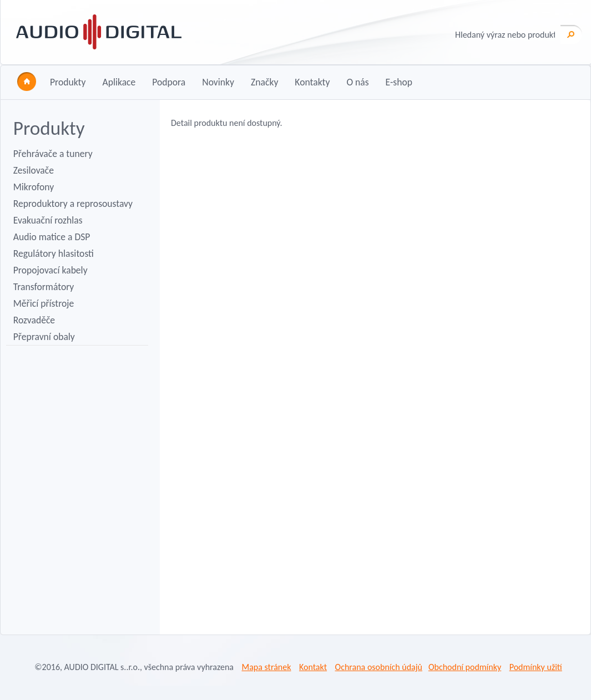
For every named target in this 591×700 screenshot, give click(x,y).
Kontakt (313, 667)
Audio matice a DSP (52, 237)
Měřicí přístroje (44, 303)
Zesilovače (34, 170)
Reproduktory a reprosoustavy (73, 204)
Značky (264, 82)
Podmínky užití (536, 667)
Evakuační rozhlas (48, 220)
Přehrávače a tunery (53, 154)
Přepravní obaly (44, 337)
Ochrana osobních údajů (379, 667)
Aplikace (119, 82)
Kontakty (312, 82)
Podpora (169, 82)
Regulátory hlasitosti (54, 253)
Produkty (68, 82)
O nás (357, 82)
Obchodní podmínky (465, 667)
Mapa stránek (266, 667)
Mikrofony (34, 187)
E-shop (399, 82)
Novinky (218, 82)
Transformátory (44, 287)
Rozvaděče (34, 320)
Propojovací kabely (50, 270)
